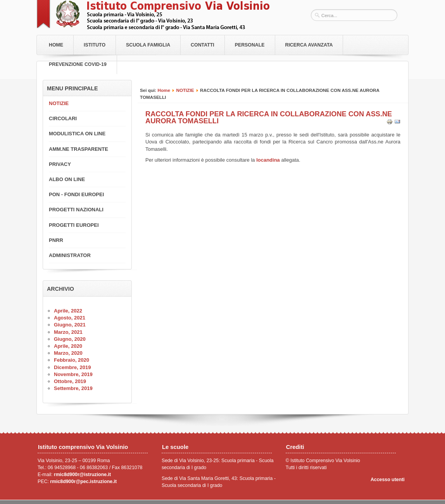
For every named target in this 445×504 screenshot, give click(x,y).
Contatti (203, 45)
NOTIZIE (185, 90)
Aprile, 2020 (68, 346)
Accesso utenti (388, 480)
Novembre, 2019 (73, 374)
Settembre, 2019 (73, 388)
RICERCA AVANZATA (309, 45)
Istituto (95, 45)
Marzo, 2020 (68, 353)
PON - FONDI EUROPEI (76, 194)
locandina (268, 160)
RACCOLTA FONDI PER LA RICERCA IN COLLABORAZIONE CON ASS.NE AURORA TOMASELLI (269, 117)
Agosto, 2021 (70, 318)
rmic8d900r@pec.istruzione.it (83, 482)
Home (56, 45)
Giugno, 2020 (70, 339)
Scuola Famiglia (148, 45)
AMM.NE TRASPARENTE (78, 149)
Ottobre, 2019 (70, 381)
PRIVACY (60, 164)
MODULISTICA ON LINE (77, 134)
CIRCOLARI (63, 118)
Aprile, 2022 (68, 311)
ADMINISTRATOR (70, 255)
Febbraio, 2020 (72, 360)
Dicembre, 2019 (72, 367)
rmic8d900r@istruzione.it (82, 475)
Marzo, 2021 (68, 332)
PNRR (56, 240)
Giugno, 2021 (70, 325)
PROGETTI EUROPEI (74, 225)
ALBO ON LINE (67, 179)
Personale (250, 45)
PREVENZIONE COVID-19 (78, 64)
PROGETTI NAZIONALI (76, 210)
